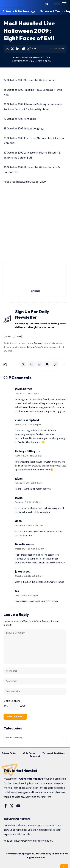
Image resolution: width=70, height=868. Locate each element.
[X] (12, 806)
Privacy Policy (34, 347)
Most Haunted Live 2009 (36, 57)
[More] (34, 49)
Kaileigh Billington (28, 451)
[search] (40, 4)
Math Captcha (12, 701)
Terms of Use (40, 343)
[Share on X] (12, 49)
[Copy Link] (29, 49)
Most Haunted (13, 854)
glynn (19, 498)
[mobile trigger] (63, 4)
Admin (16, 57)
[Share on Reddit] (23, 49)
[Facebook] (6, 806)
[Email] (47, 364)
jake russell (23, 572)
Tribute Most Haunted (30, 779)
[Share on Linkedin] (18, 49)
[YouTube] (18, 806)
